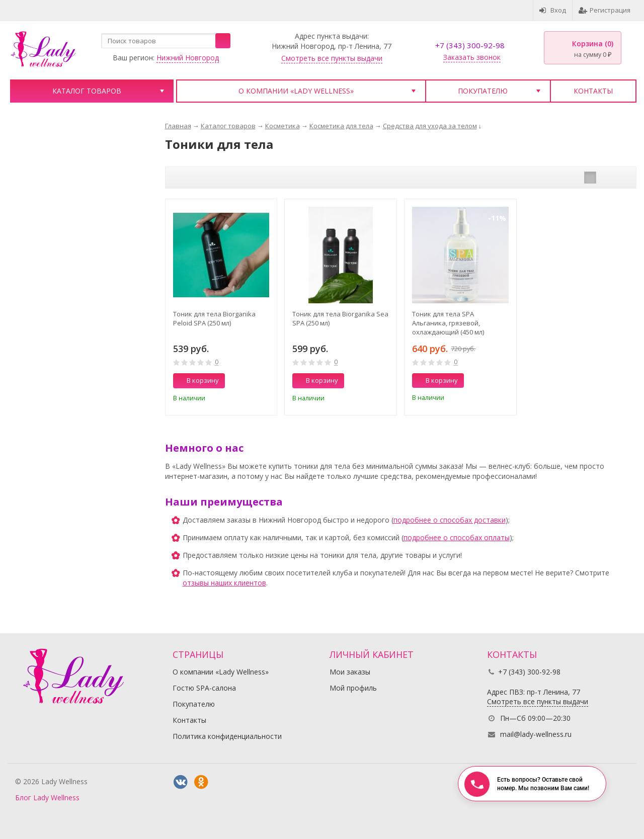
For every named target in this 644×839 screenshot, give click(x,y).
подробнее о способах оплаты (457, 537)
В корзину (197, 380)
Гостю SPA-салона (204, 688)
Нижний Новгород (188, 58)
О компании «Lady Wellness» (296, 91)
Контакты (593, 91)
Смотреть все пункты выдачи (332, 58)
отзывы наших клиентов (224, 583)
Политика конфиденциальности (227, 736)
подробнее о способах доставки (450, 520)
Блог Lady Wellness (47, 798)
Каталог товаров (87, 91)
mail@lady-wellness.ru (536, 734)
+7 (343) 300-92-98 (470, 45)
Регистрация (605, 10)
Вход (553, 10)
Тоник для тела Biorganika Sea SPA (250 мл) (340, 318)
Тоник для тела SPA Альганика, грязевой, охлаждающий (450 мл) (448, 323)
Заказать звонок (472, 57)
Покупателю (483, 91)
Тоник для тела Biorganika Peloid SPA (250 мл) (214, 318)
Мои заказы (350, 672)
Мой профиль (353, 688)
